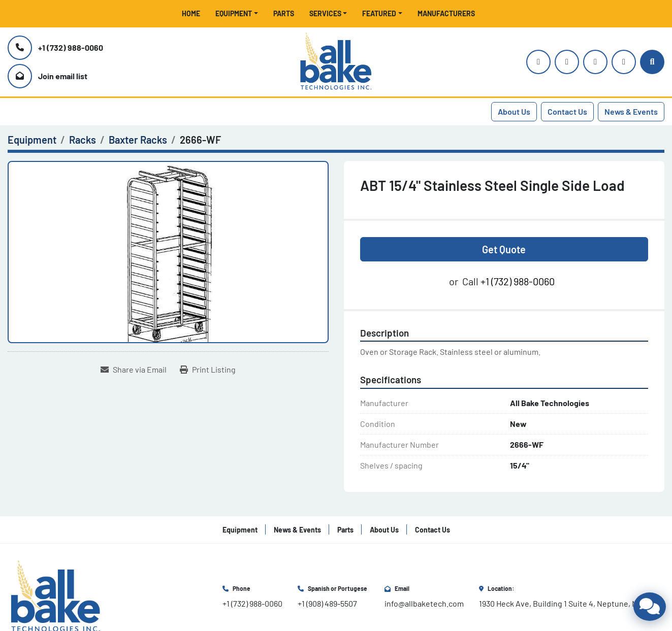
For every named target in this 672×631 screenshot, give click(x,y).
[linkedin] (624, 62)
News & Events (631, 111)
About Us (514, 111)
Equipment (234, 13)
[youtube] (567, 62)
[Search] (652, 62)
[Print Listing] (208, 370)
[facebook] (595, 62)
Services (325, 13)
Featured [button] (379, 13)
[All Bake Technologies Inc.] (56, 596)
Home (191, 13)
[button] (237, 13)
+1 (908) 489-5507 (327, 603)
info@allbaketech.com (424, 603)
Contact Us (567, 111)
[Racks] (83, 140)
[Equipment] (32, 140)
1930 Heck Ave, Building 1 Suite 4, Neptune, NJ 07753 (572, 603)
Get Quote (504, 249)
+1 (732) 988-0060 (71, 47)
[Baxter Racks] (138, 140)
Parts (284, 13)
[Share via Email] (134, 370)
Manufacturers (446, 13)
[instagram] (538, 62)
